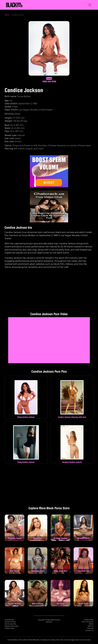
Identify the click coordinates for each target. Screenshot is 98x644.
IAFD (49, 81)
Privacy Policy (89, 620)
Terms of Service (88, 622)
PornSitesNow (13, 640)
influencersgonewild (72, 640)
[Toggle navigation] (90, 5)
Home (7, 15)
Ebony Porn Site (57, 640)
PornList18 (23, 640)
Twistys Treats (10, 628)
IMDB (45, 81)
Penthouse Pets (10, 624)
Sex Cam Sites (85, 640)
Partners (90, 628)
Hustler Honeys (10, 622)
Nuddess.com (45, 640)
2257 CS (91, 626)
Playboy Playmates (11, 626)
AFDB (54, 81)
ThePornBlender (33, 640)
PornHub (49, 78)
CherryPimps (9, 620)
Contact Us (89, 630)
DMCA (91, 624)
